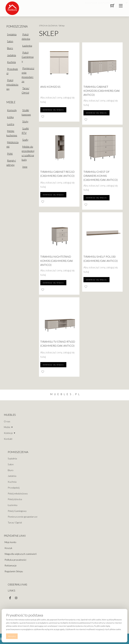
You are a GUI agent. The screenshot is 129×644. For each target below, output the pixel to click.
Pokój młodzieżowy (12, 85)
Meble (7, 427)
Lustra (11, 124)
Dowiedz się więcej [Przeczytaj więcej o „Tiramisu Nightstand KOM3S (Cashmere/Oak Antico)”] (53, 283)
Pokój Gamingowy (28, 57)
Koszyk (8, 548)
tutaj (43, 102)
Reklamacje (11, 565)
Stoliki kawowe (26, 112)
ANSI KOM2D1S (50, 87)
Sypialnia (12, 34)
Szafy (25, 140)
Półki (10, 154)
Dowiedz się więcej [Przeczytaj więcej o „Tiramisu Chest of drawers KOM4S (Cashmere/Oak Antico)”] (96, 198)
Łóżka (10, 117)
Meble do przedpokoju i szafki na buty (28, 153)
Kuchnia (11, 62)
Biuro (10, 48)
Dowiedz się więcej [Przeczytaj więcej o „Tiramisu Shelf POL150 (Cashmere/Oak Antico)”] (96, 280)
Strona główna (48, 26)
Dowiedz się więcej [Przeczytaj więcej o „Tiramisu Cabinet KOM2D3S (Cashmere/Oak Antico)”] (96, 113)
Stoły (25, 121)
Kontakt (8, 439)
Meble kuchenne (12, 133)
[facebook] (10, 597)
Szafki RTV (25, 131)
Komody (12, 110)
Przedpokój (14, 488)
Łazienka (27, 46)
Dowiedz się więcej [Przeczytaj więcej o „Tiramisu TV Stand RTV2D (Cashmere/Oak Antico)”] (53, 365)
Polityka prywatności (15, 560)
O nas (7, 421)
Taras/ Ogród (25, 90)
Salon (10, 41)
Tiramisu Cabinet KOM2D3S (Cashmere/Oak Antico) (102, 91)
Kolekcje (8, 433)
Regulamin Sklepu (14, 571)
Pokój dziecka (26, 37)
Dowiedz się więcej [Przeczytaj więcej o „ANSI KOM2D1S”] (53, 110)
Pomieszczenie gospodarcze (28, 75)
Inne (25, 167)
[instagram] (16, 597)
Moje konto (10, 542)
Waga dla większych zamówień (21, 554)
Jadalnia (12, 55)
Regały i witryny (11, 163)
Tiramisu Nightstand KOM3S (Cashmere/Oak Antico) (57, 261)
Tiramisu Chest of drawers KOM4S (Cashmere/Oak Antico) (101, 176)
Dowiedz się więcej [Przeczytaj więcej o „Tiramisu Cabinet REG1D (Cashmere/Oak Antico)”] (53, 195)
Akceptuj (12, 636)
